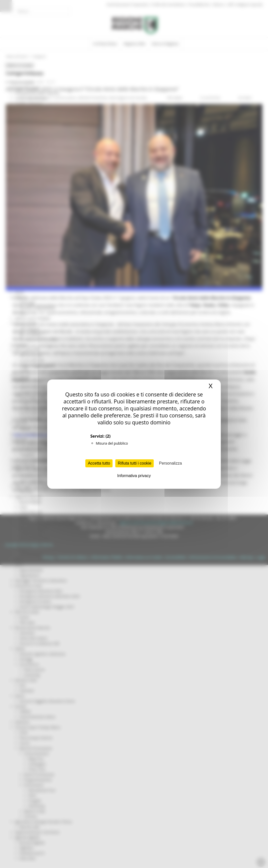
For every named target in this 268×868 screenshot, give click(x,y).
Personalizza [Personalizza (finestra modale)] (170, 463)
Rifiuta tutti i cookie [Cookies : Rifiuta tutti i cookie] (134, 463)
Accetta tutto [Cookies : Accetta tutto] (99, 463)
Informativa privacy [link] (134, 476)
